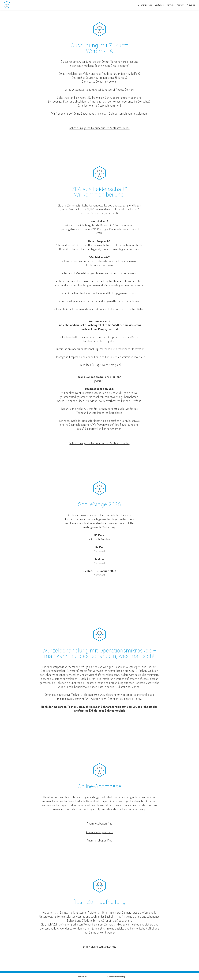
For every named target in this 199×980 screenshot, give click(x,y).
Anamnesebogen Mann (99, 832)
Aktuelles (191, 5)
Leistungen (160, 5)
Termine (171, 5)
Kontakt (181, 5)
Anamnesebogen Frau (99, 823)
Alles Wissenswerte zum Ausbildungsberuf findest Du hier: (99, 89)
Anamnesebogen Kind (99, 840)
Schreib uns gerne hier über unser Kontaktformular (99, 128)
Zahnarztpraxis (145, 5)
